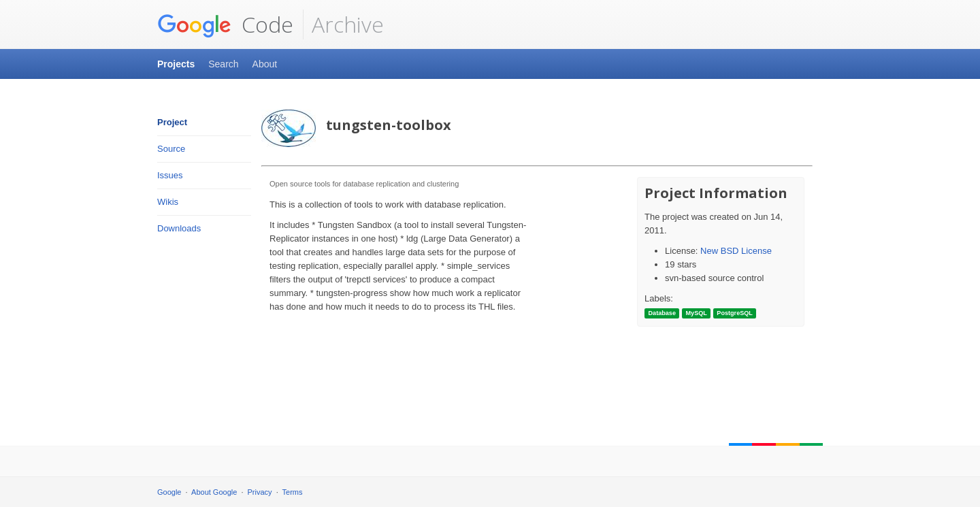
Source (171, 149)
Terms (293, 492)
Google (169, 492)
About (265, 64)
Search (223, 64)
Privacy (260, 492)
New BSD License (736, 251)
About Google (214, 492)
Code (225, 24)
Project (172, 122)
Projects (176, 64)
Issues (170, 175)
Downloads (179, 228)
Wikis (168, 202)
